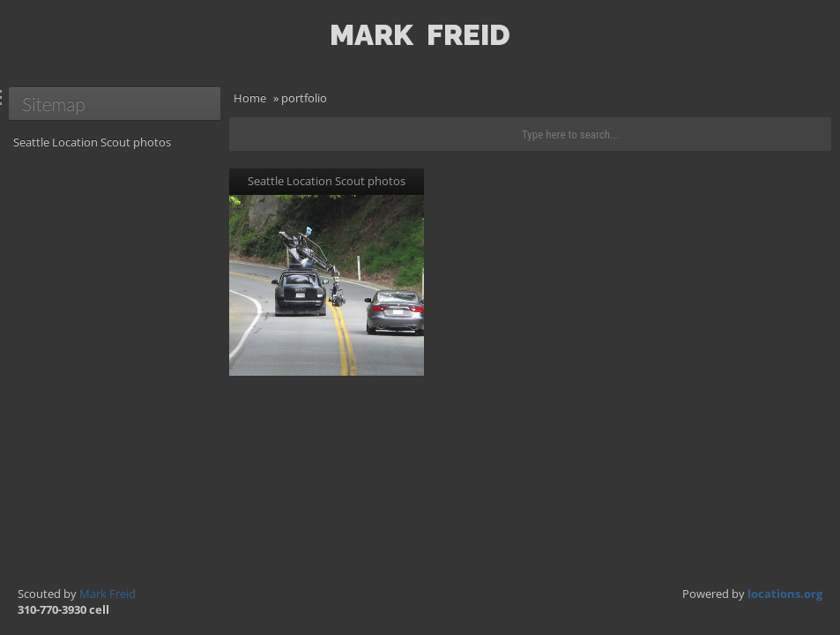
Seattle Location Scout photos (92, 142)
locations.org (785, 594)
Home (250, 98)
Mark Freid (108, 594)
